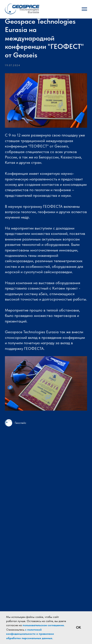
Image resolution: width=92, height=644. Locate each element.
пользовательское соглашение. (44, 625)
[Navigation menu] (84, 9)
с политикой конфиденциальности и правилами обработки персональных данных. (30, 634)
